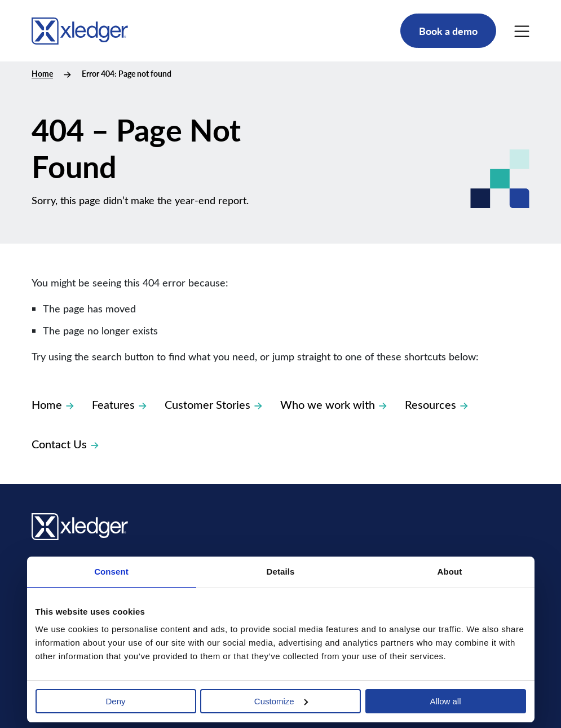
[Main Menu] (522, 31)
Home (42, 74)
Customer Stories (213, 404)
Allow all (445, 701)
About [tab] (450, 572)
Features (119, 404)
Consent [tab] (111, 572)
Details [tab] (281, 572)
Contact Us (65, 444)
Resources (436, 404)
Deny (115, 701)
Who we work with (333, 404)
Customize (281, 701)
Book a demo (448, 31)
